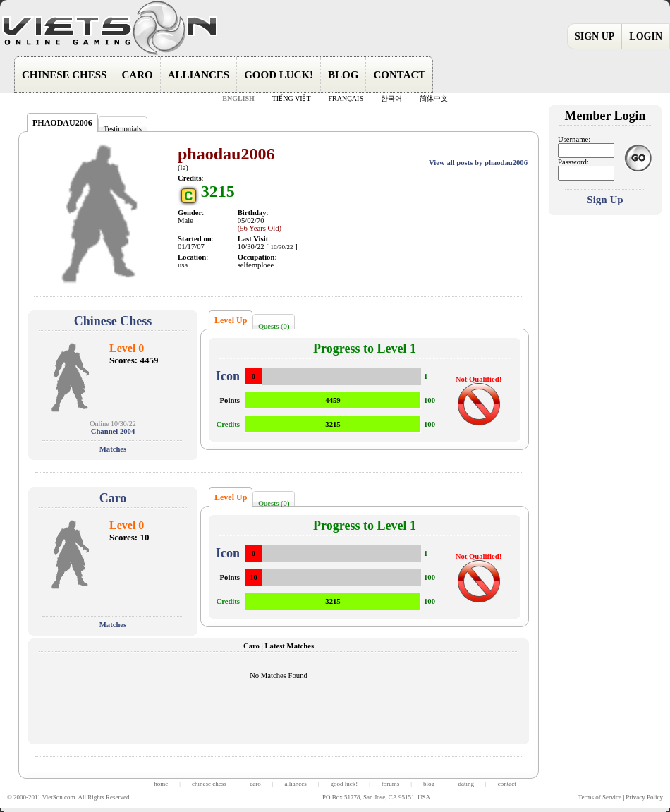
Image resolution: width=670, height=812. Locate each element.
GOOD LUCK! (279, 75)
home (161, 784)
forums (391, 784)
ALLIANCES (199, 75)
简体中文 (434, 98)
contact (507, 784)
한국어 (391, 98)
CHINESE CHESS (64, 75)
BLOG (343, 75)
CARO (137, 75)
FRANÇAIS (345, 98)
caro (255, 784)
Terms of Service (600, 797)
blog (429, 784)
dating (467, 784)
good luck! (344, 784)
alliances (295, 784)
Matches (113, 449)
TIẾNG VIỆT (292, 98)
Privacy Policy (644, 797)
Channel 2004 (113, 431)
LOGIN (646, 36)
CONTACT (399, 75)
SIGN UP (595, 36)
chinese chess (209, 784)
